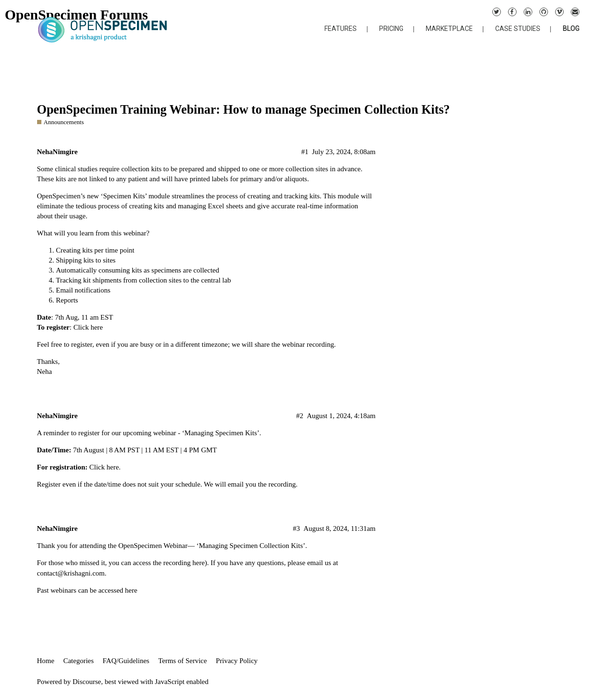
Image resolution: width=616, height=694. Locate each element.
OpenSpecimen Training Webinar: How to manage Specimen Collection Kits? (244, 110)
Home (46, 661)
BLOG (571, 29)
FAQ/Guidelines (126, 661)
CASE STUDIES (518, 29)
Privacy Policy (237, 661)
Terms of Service (183, 661)
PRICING (391, 29)
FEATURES (341, 29)
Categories (78, 661)
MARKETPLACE (449, 29)
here (113, 467)
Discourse (87, 682)
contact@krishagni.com (71, 573)
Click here (88, 327)
